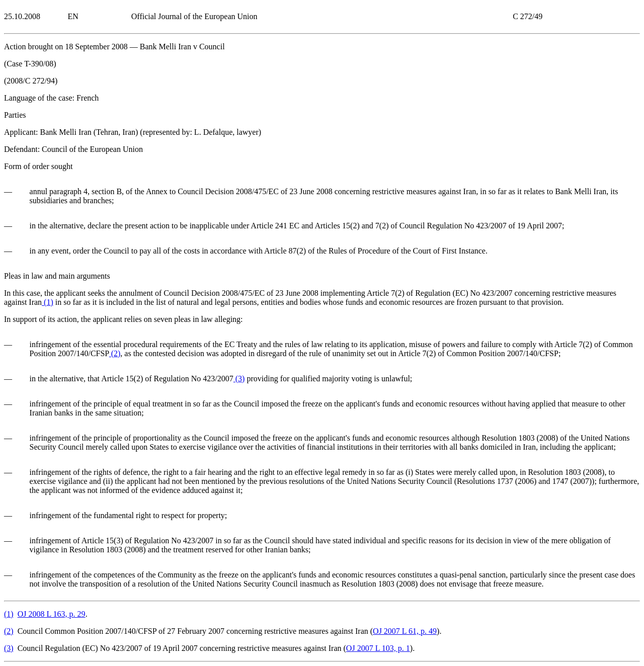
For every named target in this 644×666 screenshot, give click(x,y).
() (48, 302)
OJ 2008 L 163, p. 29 (52, 614)
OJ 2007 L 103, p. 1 (378, 648)
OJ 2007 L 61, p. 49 (405, 631)
